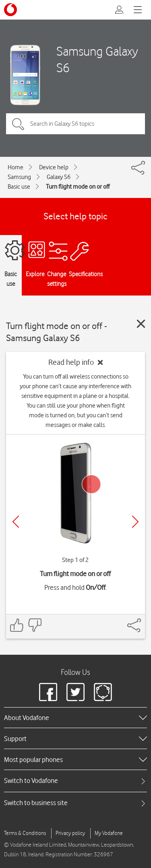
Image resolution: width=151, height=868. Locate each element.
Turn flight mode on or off (78, 187)
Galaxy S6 (59, 177)
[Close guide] (141, 324)
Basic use (19, 187)
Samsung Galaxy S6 (97, 59)
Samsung (19, 177)
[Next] (135, 522)
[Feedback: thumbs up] (17, 625)
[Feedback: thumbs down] (35, 625)
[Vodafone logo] (10, 10)
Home (16, 167)
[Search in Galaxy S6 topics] (75, 124)
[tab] (75, 781)
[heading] (75, 718)
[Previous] (16, 522)
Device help (54, 167)
